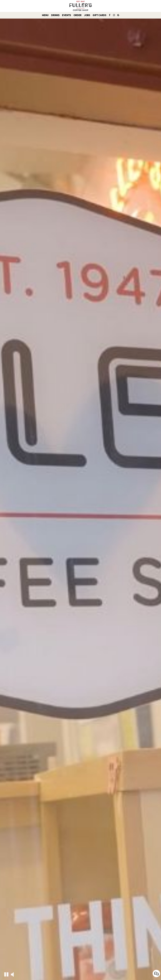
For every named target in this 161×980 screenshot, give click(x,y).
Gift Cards (99, 15)
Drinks (55, 15)
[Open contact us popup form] (156, 974)
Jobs (87, 15)
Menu (45, 15)
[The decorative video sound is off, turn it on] (12, 974)
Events (66, 15)
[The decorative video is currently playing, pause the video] (6, 974)
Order (78, 15)
